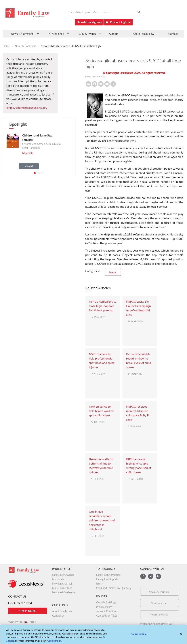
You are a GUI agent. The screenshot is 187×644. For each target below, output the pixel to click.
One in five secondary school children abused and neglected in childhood (102, 520)
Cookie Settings (106, 602)
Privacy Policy (104, 607)
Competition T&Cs (107, 616)
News (113, 272)
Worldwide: (22, 622)
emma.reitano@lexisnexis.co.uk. (27, 107)
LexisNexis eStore (62, 588)
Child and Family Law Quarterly (114, 588)
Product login (119, 21)
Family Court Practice (108, 575)
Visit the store (159, 603)
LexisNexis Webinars (64, 592)
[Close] (181, 636)
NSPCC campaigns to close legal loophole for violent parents (103, 306)
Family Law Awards (63, 575)
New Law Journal (62, 584)
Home (6, 46)
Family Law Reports (107, 579)
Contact (173, 34)
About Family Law (143, 34)
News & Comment (25, 46)
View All (29, 166)
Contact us (58, 616)
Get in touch (27, 611)
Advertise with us (159, 615)
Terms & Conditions (107, 611)
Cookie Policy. (55, 642)
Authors (114, 34)
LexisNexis (58, 579)
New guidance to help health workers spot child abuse (102, 411)
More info (28, 153)
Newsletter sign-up (89, 22)
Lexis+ (100, 584)
